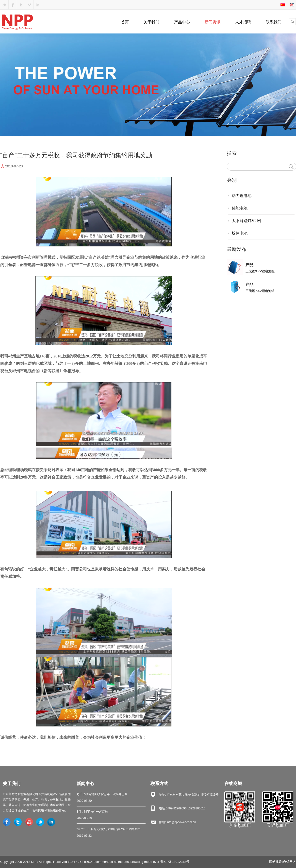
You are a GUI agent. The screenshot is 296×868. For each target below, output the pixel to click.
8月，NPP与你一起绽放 (111, 815)
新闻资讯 (213, 22)
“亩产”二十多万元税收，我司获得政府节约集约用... (111, 833)
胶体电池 (240, 233)
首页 (125, 22)
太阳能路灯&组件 (247, 221)
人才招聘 (243, 22)
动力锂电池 (242, 196)
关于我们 (151, 22)
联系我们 (274, 22)
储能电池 (240, 208)
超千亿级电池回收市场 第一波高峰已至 (111, 798)
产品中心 (182, 22)
